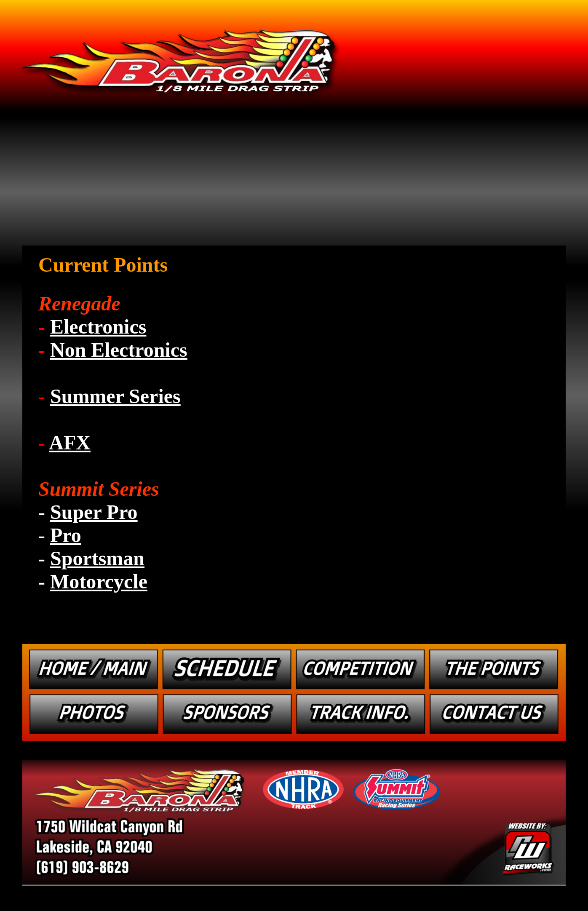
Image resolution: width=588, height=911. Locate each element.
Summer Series (115, 396)
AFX (70, 442)
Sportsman (97, 558)
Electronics (98, 327)
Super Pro (94, 512)
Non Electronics (119, 350)
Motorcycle (99, 581)
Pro (66, 535)
